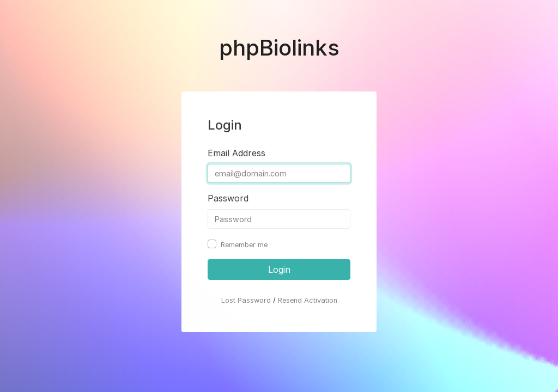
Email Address (236, 153)
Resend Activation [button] (308, 300)
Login (279, 269)
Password (228, 198)
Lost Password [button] (246, 300)
